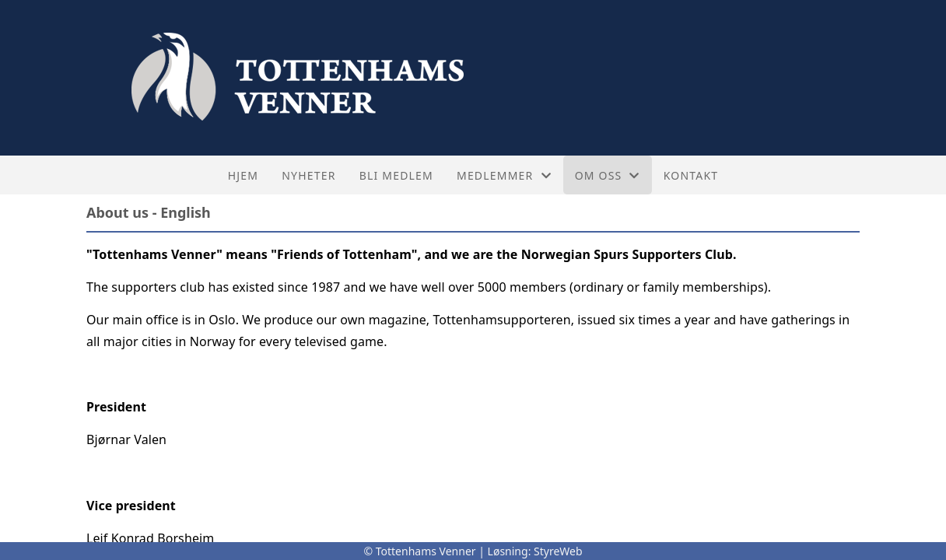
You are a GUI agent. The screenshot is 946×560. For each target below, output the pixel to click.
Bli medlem (396, 175)
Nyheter (308, 175)
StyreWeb (558, 551)
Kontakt (691, 175)
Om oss (608, 175)
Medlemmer (504, 175)
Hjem (243, 175)
